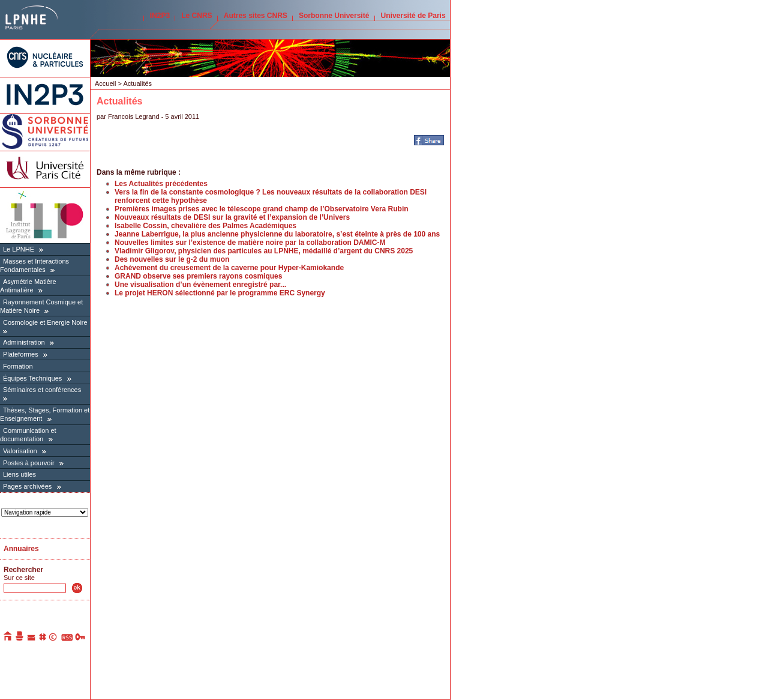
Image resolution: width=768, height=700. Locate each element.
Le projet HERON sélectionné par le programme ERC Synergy (220, 293)
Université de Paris (413, 16)
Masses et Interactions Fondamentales (34, 265)
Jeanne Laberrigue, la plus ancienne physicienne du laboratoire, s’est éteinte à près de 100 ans (277, 234)
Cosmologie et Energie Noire (45, 322)
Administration (24, 342)
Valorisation (20, 451)
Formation (18, 366)
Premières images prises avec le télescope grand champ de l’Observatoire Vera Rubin (262, 209)
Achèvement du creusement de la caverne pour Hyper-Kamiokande (229, 268)
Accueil (105, 83)
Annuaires (21, 549)
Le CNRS (196, 16)
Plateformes (21, 354)
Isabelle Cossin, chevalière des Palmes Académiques (205, 226)
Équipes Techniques (32, 378)
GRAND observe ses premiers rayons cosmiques (198, 276)
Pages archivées (27, 486)
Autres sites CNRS (256, 16)
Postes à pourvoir (29, 463)
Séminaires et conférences (42, 390)
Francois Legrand (134, 116)
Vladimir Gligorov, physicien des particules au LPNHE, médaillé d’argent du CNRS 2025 (264, 251)
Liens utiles (19, 474)
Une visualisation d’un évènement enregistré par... (200, 285)
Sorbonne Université (334, 16)
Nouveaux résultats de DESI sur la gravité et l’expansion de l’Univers (232, 217)
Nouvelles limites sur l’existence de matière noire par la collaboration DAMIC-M (250, 243)
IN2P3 (160, 16)
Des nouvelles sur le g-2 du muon (172, 259)
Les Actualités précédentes (161, 184)
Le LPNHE (19, 249)
